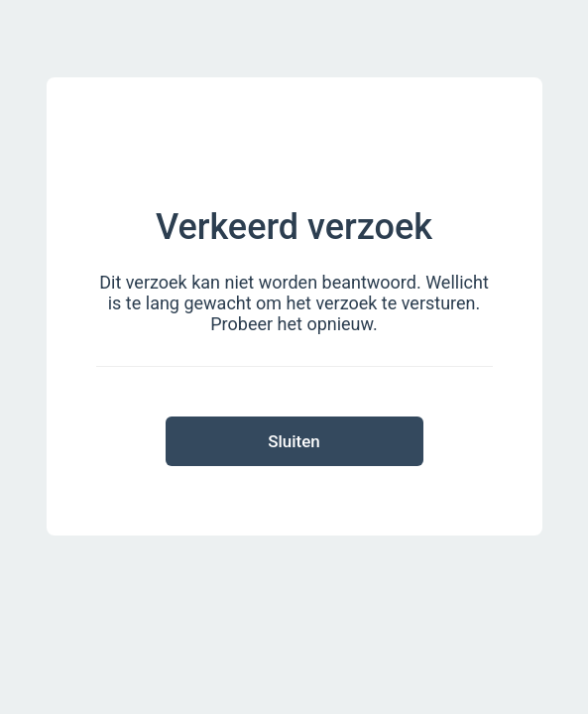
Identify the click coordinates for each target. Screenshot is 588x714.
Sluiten (294, 441)
